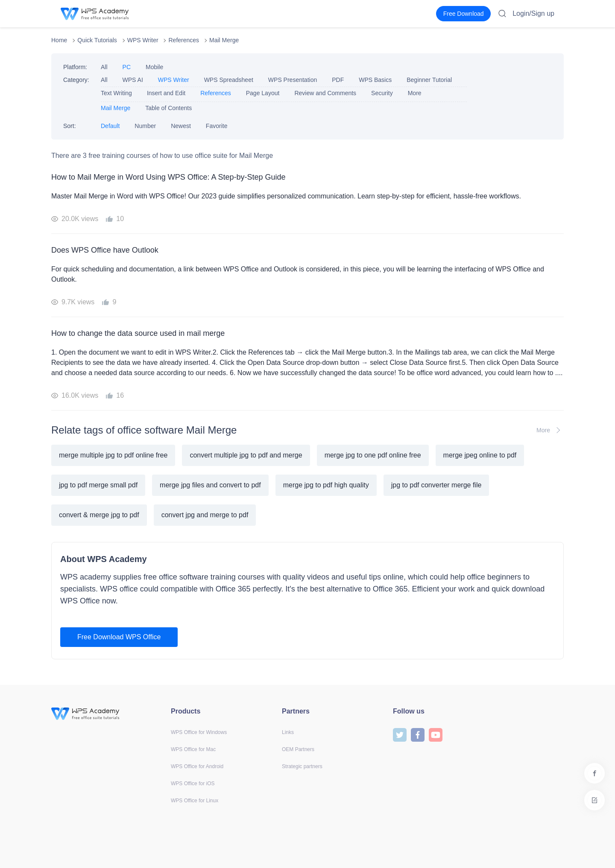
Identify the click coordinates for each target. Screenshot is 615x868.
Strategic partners (302, 766)
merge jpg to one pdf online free (373, 455)
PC (127, 67)
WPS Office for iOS (193, 784)
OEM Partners (298, 749)
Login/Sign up (533, 13)
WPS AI (133, 80)
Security (382, 93)
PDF (338, 80)
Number (145, 126)
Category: (76, 80)
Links (288, 732)
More (415, 93)
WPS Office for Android (197, 766)
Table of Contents (168, 108)
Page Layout (263, 93)
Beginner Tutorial (429, 80)
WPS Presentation (293, 80)
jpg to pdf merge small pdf (98, 485)
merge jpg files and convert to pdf (210, 485)
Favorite (217, 126)
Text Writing (116, 93)
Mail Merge (224, 40)
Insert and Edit (166, 93)
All (104, 67)
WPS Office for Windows (199, 732)
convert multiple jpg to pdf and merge (246, 455)
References (184, 40)
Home (59, 40)
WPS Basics (375, 80)
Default (110, 126)
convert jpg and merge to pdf (205, 515)
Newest (181, 126)
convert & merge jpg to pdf (99, 515)
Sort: (70, 126)
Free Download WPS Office (119, 637)
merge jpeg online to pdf (480, 455)
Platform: (75, 67)
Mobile (154, 67)
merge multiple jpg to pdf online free (113, 455)
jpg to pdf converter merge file (436, 485)
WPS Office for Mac (193, 749)
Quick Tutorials (97, 40)
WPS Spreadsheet (229, 80)
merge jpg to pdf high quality (326, 485)
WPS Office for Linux (195, 801)
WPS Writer (143, 40)
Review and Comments (325, 93)
